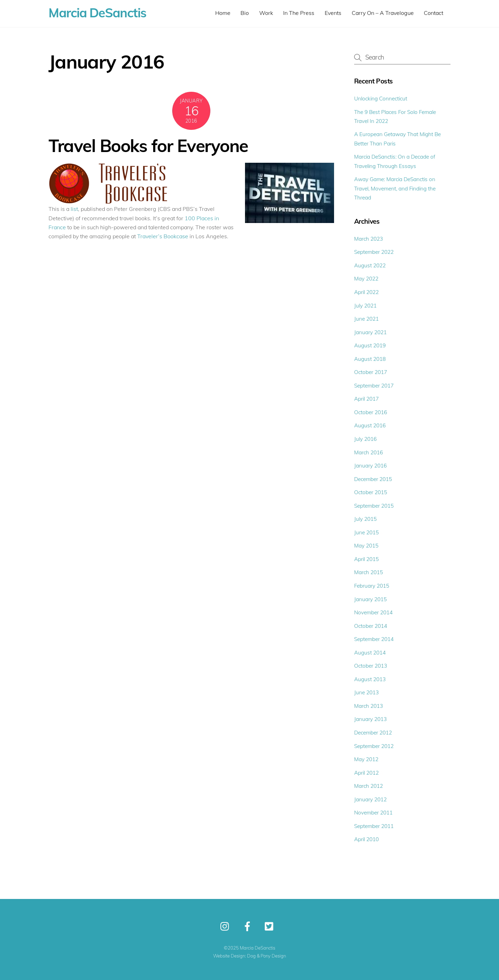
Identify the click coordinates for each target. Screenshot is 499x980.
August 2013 (370, 679)
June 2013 (366, 692)
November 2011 (373, 813)
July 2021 (365, 306)
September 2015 (374, 506)
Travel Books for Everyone (148, 145)
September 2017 (374, 386)
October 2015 (371, 492)
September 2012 (374, 746)
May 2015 (366, 546)
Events (333, 13)
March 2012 (369, 786)
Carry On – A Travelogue (383, 13)
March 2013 (369, 706)
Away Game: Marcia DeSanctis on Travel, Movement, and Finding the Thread (395, 188)
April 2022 (366, 292)
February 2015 (372, 586)
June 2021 (366, 319)
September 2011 (374, 826)
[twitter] (271, 926)
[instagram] (226, 926)
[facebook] (249, 926)
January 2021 (370, 332)
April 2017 (366, 399)
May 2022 (366, 279)
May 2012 (366, 759)
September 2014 (374, 639)
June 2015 (366, 532)
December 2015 (373, 479)
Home (223, 13)
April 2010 (366, 839)
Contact (434, 13)
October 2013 (371, 666)
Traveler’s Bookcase (163, 236)
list (74, 209)
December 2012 (373, 733)
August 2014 (370, 653)
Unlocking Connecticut (381, 99)
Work (266, 13)
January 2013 (370, 719)
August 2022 (370, 265)
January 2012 (370, 799)
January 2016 (370, 466)
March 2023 (369, 239)
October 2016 (371, 412)
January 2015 (370, 599)
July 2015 (365, 519)
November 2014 (373, 612)
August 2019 (370, 345)
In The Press (299, 13)
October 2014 (371, 626)
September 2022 (374, 252)
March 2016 (369, 452)
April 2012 (366, 773)
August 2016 (370, 425)
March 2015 (369, 572)
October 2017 (371, 372)
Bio (245, 13)
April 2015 (366, 559)
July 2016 (365, 439)
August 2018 (370, 359)
